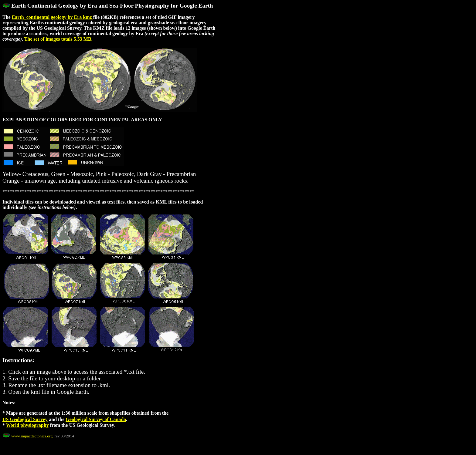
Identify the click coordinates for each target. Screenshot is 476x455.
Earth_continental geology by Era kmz (53, 17)
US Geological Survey (25, 419)
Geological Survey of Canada (96, 419)
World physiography (27, 425)
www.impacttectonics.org (32, 436)
